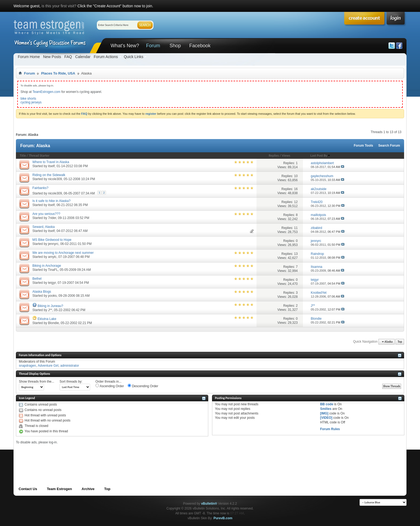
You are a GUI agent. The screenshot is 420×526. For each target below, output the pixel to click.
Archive (88, 489)
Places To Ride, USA (58, 73)
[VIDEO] (326, 418)
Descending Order (143, 386)
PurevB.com (223, 518)
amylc (52, 257)
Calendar (83, 57)
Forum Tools (364, 146)
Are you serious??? (46, 214)
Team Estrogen (59, 489)
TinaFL (53, 270)
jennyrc (53, 244)
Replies (274, 155)
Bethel (37, 279)
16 (296, 189)
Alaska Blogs (42, 292)
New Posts (52, 57)
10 (296, 176)
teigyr (52, 283)
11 (296, 228)
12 (296, 202)
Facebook (200, 46)
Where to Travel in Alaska (51, 162)
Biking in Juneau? (50, 306)
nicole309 (55, 179)
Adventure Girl (48, 366)
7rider (52, 218)
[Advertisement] (114, 456)
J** (50, 310)
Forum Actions (106, 57)
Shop (175, 46)
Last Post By (320, 155)
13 (296, 254)
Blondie (53, 323)
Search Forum (389, 146)
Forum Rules (330, 429)
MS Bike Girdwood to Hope (52, 240)
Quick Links (134, 57)
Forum (153, 46)
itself (51, 166)
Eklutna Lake (47, 319)
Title (23, 155)
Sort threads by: (71, 382)
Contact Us (28, 489)
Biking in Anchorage (47, 266)
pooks (52, 296)
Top (400, 342)
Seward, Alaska (44, 227)
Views (286, 155)
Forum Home (29, 57)
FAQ (68, 57)
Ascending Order (110, 386)
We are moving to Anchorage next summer (63, 253)
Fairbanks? (40, 188)
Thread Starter (39, 155)
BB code (327, 404)
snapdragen (27, 366)
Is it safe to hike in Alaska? (51, 201)
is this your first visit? (59, 6)
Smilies (326, 409)
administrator (69, 366)
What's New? (125, 46)
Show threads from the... (37, 382)
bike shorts (28, 99)
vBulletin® (209, 504)
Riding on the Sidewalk (49, 175)
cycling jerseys (31, 102)
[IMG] (324, 413)
